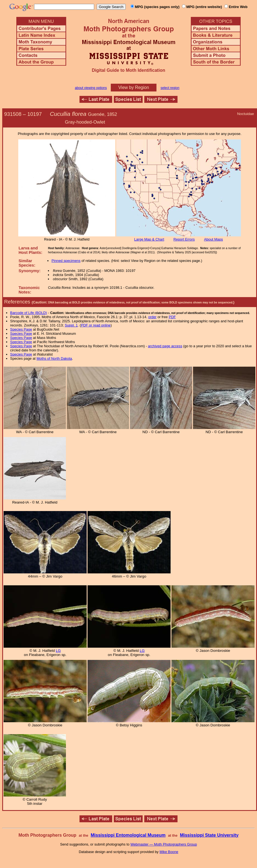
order (152, 317)
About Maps (214, 239)
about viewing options (91, 88)
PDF (172, 317)
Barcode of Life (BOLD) (29, 313)
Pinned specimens (66, 261)
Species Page (21, 329)
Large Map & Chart (149, 239)
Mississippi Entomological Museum (128, 835)
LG (58, 651)
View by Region (134, 87)
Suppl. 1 (71, 325)
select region (170, 88)
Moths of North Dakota (54, 358)
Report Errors (184, 239)
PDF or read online (96, 325)
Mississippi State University (209, 835)
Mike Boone (169, 852)
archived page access (165, 346)
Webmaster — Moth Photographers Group (164, 844)
